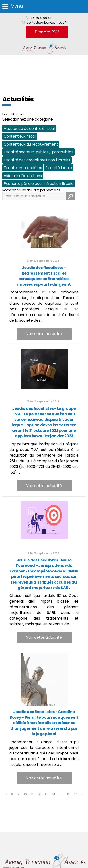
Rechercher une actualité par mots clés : (32, 190)
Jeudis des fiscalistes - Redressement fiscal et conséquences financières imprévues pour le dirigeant (44, 276)
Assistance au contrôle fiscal (29, 128)
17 (75, 794)
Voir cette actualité (44, 334)
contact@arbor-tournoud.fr (47, 22)
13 (46, 794)
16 (68, 794)
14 (54, 794)
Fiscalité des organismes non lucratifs (37, 160)
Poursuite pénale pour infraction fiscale (39, 184)
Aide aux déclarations (23, 176)
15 (61, 794)
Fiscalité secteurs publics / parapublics (38, 152)
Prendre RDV (47, 32)
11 (32, 794)
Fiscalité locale (59, 168)
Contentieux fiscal (20, 136)
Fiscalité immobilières (23, 168)
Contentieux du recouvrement (31, 144)
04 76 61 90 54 (41, 18)
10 (25, 794)
